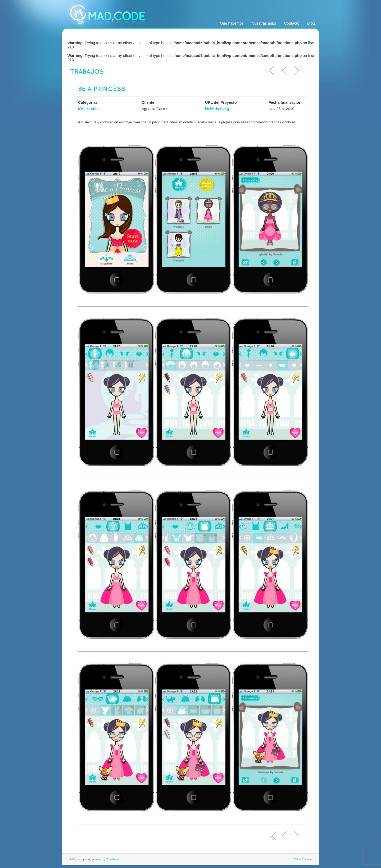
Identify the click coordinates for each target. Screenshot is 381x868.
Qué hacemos (232, 23)
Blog (311, 23)
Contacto (292, 23)
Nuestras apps (264, 23)
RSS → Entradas (302, 859)
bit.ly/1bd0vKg (217, 109)
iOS (81, 109)
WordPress (113, 859)
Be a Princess (102, 89)
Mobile (92, 109)
